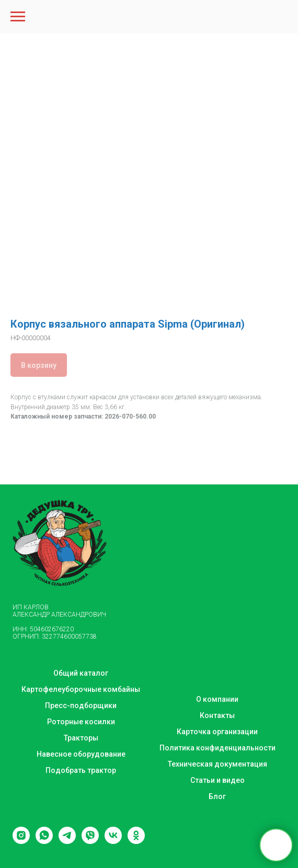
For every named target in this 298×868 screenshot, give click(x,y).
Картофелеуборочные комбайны (81, 689)
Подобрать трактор (81, 770)
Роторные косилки (81, 722)
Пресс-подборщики (81, 705)
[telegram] (67, 841)
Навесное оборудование (81, 754)
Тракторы (81, 738)
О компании (217, 699)
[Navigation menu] (18, 17)
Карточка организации (217, 732)
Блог (217, 796)
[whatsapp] (44, 841)
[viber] (90, 841)
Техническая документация (217, 764)
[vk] (113, 841)
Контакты (217, 715)
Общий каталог (81, 673)
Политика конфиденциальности (217, 748)
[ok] (136, 841)
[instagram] (21, 841)
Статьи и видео (217, 780)
